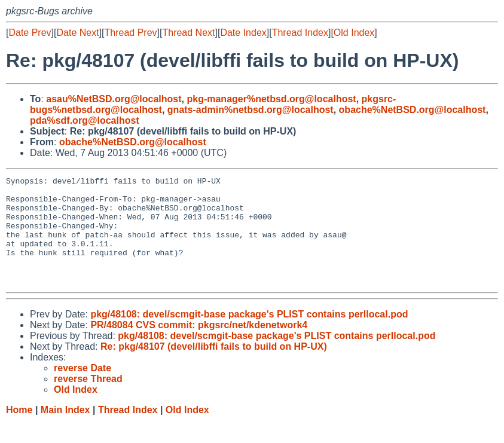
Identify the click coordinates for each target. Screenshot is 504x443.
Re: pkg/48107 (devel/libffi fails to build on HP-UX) (214, 368)
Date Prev (30, 33)
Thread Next (188, 33)
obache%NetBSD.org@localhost (413, 110)
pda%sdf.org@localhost (85, 120)
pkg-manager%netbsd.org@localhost (271, 99)
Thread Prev (131, 33)
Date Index (243, 33)
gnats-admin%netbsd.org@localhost (251, 110)
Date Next (77, 33)
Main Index (65, 431)
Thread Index (300, 33)
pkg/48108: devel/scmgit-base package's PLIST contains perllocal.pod (249, 336)
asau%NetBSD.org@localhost (114, 99)
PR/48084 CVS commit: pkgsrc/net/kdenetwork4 (199, 346)
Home (19, 431)
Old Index (354, 33)
